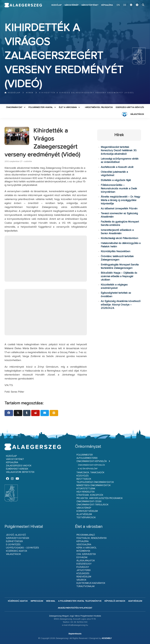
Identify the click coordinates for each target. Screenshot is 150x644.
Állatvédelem (84, 514)
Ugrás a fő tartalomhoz (138, 1)
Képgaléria (107, 5)
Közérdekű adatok (17, 551)
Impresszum (37, 601)
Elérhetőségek (15, 541)
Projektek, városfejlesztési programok (100, 498)
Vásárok (81, 580)
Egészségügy (84, 564)
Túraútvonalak (86, 586)
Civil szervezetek (86, 554)
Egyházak (82, 557)
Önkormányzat (14, 107)
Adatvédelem (135, 601)
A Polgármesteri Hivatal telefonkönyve (80, 601)
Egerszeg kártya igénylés (130, 107)
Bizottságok (84, 479)
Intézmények (83, 551)
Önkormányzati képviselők (92, 461)
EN (118, 5)
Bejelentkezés (75, 634)
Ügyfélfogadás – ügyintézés (22, 548)
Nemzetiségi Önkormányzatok (94, 485)
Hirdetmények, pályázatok (99, 107)
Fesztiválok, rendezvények (92, 538)
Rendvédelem (84, 577)
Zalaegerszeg (23, 5)
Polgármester (85, 455)
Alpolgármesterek (87, 458)
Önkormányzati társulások (93, 505)
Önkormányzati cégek (89, 501)
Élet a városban (68, 107)
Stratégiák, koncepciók (90, 495)
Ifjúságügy (83, 567)
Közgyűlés (83, 476)
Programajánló (86, 535)
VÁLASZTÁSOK (137, 114)
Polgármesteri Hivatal (41, 107)
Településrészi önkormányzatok (95, 482)
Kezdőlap (56, 5)
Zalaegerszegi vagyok (19, 466)
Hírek (30, 93)
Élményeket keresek (17, 469)
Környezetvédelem (87, 511)
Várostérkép (71, 5)
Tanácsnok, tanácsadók (90, 473)
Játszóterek (84, 570)
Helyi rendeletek (86, 492)
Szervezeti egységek (18, 538)
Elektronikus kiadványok (91, 583)
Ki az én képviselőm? (88, 469)
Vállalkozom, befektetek (20, 472)
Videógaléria (84, 545)
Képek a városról (86, 548)
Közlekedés (83, 574)
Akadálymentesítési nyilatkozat (75, 608)
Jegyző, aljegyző (16, 535)
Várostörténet (90, 5)
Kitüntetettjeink (86, 489)
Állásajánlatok (86, 561)
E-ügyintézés (13, 545)
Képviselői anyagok (115, 601)
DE (125, 5)
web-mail (51, 601)
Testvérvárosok (86, 518)
